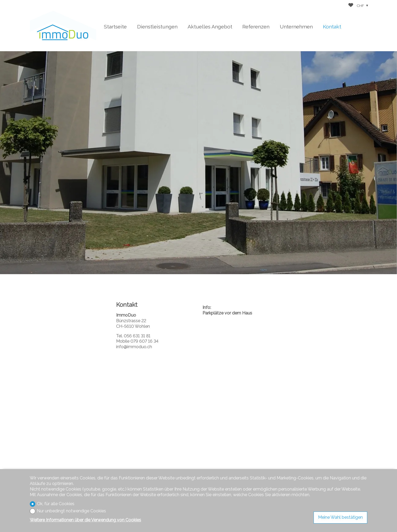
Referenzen (256, 27)
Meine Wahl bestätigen (340, 517)
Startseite (115, 27)
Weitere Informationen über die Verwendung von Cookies (85, 520)
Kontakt (332, 27)
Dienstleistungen (157, 27)
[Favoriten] (351, 6)
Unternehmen (296, 27)
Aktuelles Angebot (210, 27)
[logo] (63, 25)
